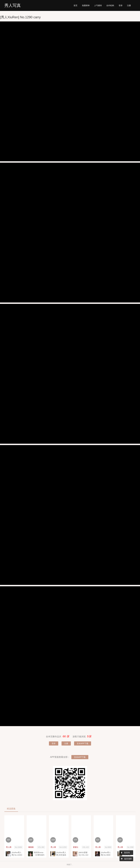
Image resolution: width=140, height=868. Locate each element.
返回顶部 (126, 859)
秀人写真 (13, 5)
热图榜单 (86, 5)
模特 (98, 5)
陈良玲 (125, 853)
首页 (75, 5)
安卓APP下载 (83, 743)
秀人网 (9, 847)
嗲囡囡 (31, 847)
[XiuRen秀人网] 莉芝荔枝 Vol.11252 (61, 855)
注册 (129, 5)
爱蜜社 (76, 847)
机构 (110, 5)
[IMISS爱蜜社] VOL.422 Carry (84, 855)
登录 (121, 5)
